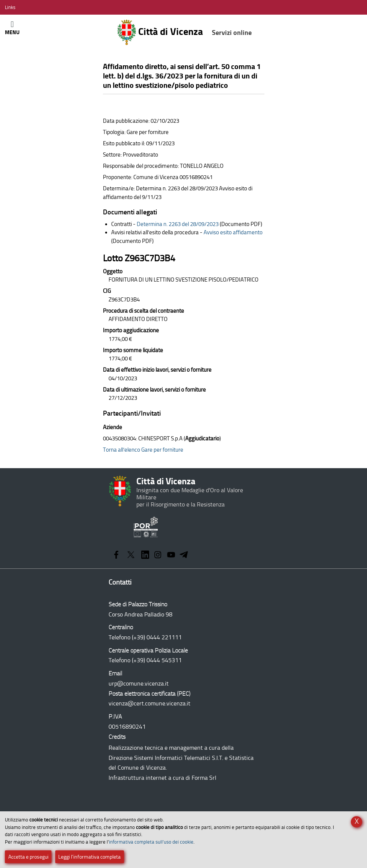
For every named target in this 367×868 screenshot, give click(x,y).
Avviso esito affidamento (233, 232)
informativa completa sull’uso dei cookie (151, 842)
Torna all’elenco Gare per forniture (143, 450)
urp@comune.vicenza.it (139, 683)
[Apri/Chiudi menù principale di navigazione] (12, 28)
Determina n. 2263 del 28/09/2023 (178, 224)
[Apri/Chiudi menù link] (10, 7)
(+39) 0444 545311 (157, 660)
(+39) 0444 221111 (157, 637)
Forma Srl (204, 778)
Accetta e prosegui (28, 857)
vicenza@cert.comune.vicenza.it (150, 703)
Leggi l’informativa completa (89, 857)
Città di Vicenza (184, 32)
